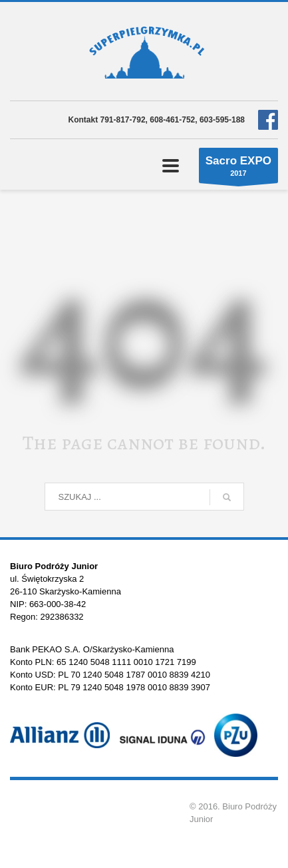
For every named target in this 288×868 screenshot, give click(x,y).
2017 (238, 169)
